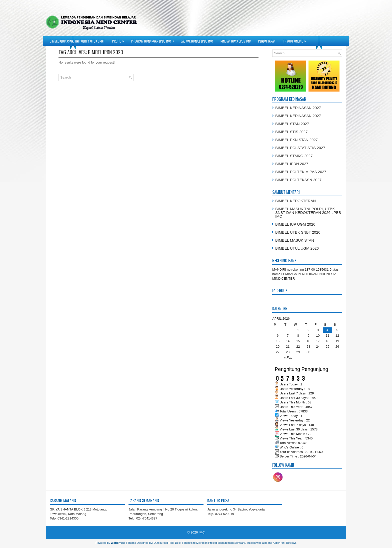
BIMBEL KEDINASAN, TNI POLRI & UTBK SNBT (77, 41)
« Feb (288, 358)
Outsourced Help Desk (168, 543)
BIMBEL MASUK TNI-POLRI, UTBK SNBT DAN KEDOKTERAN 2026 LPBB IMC (308, 212)
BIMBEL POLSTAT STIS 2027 (300, 148)
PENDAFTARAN (267, 41)
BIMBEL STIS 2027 (291, 132)
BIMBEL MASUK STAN (295, 240)
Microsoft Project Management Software (221, 543)
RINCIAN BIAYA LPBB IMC (236, 41)
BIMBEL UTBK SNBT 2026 (298, 232)
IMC (202, 532)
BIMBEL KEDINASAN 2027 (298, 108)
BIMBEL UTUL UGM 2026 (297, 248)
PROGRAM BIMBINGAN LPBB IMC (154, 40)
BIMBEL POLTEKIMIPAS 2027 (301, 172)
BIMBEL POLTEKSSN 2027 (298, 180)
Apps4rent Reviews (285, 543)
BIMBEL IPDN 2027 (292, 164)
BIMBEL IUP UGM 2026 (295, 224)
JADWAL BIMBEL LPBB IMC (197, 41)
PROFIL (120, 40)
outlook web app (257, 543)
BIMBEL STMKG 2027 (294, 156)
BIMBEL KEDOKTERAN (295, 201)
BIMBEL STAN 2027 (292, 124)
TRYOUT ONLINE (296, 40)
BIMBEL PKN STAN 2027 (296, 140)
